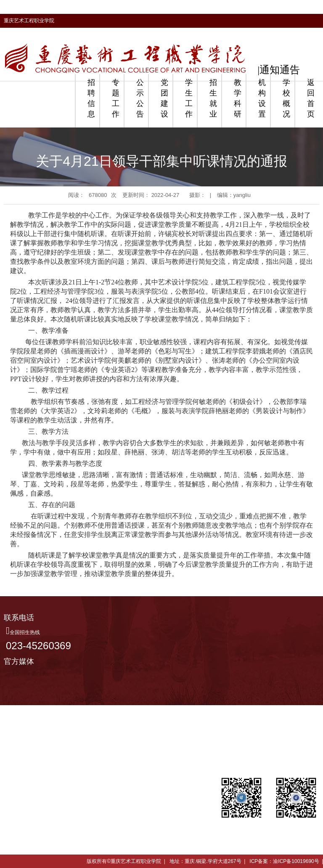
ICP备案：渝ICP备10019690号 (284, 861)
